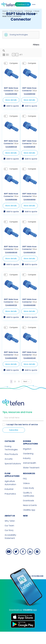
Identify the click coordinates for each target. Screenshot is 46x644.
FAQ (25, 491)
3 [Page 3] (21, 394)
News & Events (30, 518)
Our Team (7, 538)
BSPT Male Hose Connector (12, 91)
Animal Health (30, 475)
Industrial (7, 501)
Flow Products (17, 11)
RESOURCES (29, 486)
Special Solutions (11, 476)
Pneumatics (8, 506)
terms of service (30, 437)
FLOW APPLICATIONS (10, 487)
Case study (29, 500)
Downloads (29, 513)
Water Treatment (31, 480)
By (38, 588)
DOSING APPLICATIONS (30, 455)
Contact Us (30, 4)
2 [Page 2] (17, 394)
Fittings (29, 11)
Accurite (6, 471)
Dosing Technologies (9, 460)
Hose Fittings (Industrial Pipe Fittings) (21, 12)
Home (5, 11)
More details (12, 102)
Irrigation (27, 461)
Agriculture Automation (8, 495)
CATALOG (7, 453)
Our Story (7, 543)
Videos (26, 496)
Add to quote (12, 108)
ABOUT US (8, 528)
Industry (27, 471)
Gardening (28, 466)
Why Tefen (8, 533)
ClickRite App (29, 522)
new (25, 528)
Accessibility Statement (8, 549)
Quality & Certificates (29, 507)
